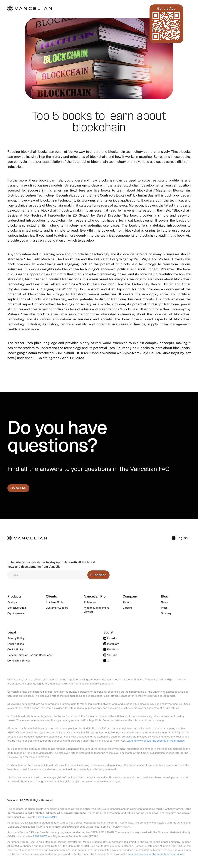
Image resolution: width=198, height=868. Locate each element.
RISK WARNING (47, 817)
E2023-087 (40, 836)
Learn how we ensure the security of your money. (156, 741)
